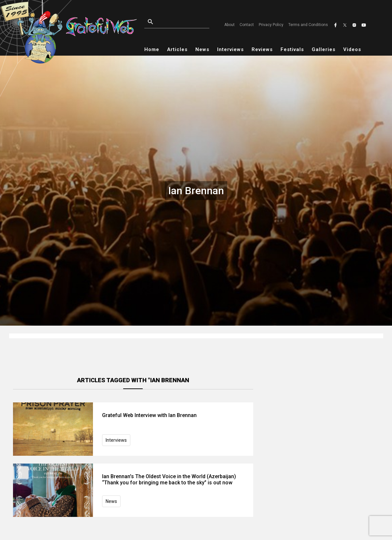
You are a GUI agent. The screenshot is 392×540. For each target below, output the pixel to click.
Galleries (324, 49)
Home (152, 49)
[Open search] (179, 22)
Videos (352, 49)
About (229, 25)
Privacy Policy (271, 25)
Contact (247, 25)
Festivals (292, 49)
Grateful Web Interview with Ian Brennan (149, 415)
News (202, 49)
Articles (177, 49)
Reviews (262, 49)
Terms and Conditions (308, 25)
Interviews (230, 49)
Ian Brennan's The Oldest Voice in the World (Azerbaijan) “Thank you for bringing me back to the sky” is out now (169, 479)
